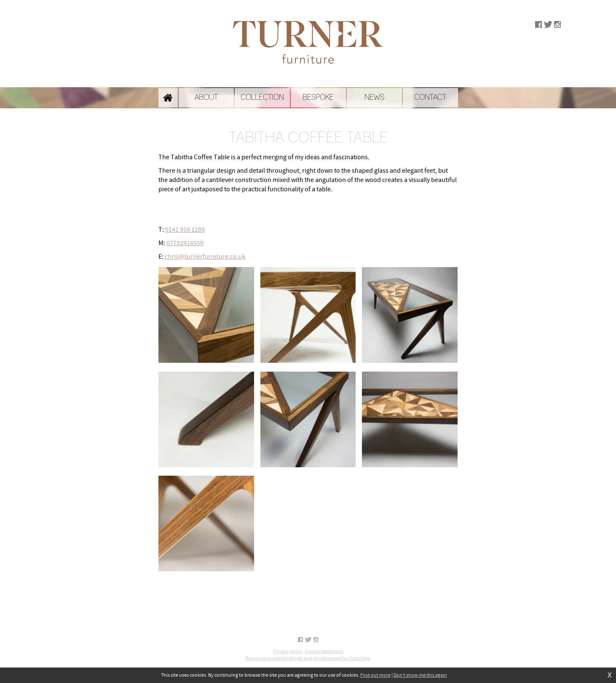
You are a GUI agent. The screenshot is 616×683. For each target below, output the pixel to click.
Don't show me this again (420, 675)
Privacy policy (288, 652)
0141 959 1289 (185, 230)
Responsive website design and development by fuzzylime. (308, 658)
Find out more (375, 675)
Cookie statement (324, 652)
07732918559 (185, 243)
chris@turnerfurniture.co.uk (205, 257)
